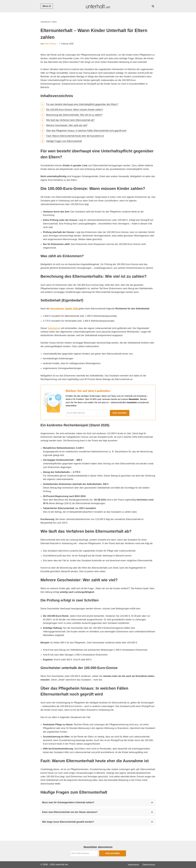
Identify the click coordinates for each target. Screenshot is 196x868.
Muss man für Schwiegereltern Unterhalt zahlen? (68, 802)
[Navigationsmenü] (47, 6)
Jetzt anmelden (120, 413)
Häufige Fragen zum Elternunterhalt (64, 141)
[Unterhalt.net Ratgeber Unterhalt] (98, 6)
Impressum (133, 865)
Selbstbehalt (54, 328)
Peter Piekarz (50, 44)
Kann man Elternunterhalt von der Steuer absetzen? (70, 812)
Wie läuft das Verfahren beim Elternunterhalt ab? (70, 120)
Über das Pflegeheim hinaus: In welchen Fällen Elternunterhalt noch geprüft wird (86, 131)
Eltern (54, 22)
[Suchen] (153, 6)
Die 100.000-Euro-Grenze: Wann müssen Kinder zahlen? (75, 110)
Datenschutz (149, 865)
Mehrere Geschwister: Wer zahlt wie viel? (67, 125)
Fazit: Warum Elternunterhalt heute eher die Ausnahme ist (75, 136)
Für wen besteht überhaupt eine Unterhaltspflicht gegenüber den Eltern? (82, 104)
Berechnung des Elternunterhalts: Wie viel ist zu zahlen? (74, 115)
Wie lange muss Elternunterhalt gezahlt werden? (68, 822)
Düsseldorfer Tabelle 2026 (64, 309)
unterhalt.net (45, 22)
